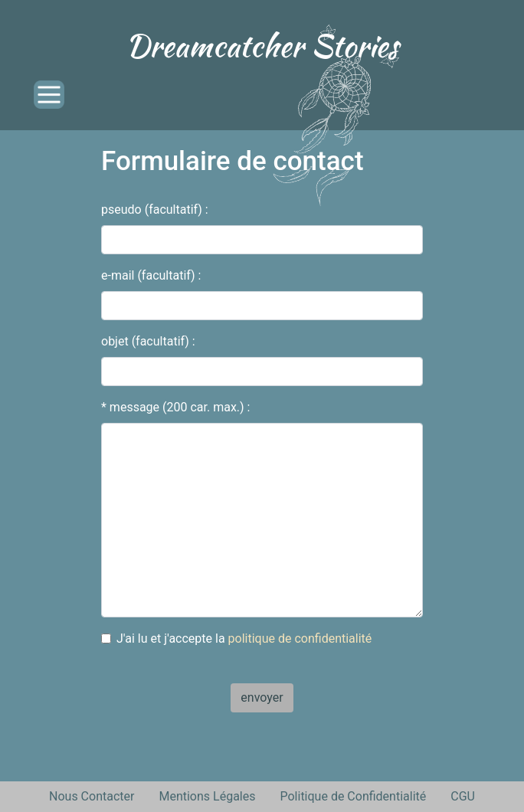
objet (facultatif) (145, 341)
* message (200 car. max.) (173, 407)
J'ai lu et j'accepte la (244, 638)
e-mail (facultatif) (148, 275)
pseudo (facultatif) (152, 210)
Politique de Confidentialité (353, 796)
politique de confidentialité (300, 638)
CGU (463, 796)
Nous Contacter (92, 796)
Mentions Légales (207, 796)
